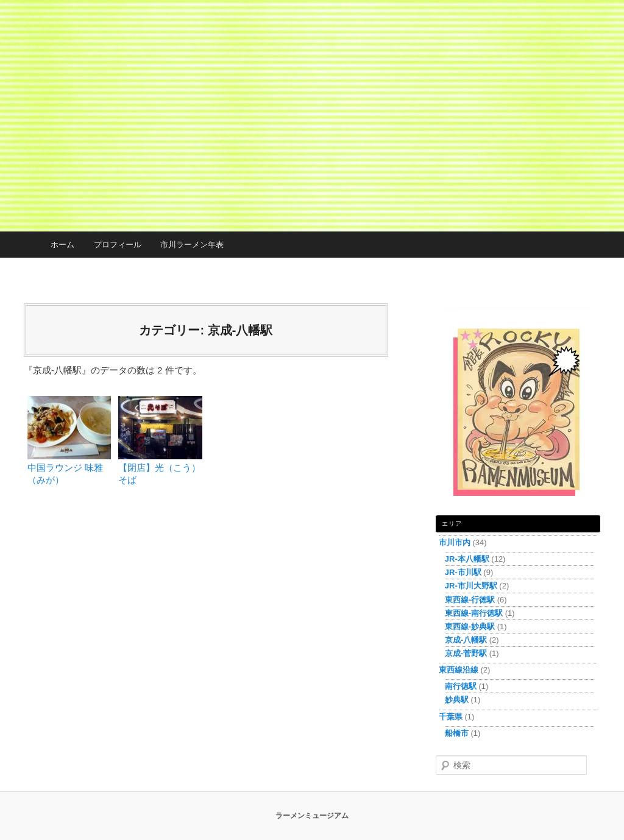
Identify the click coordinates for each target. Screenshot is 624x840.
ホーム (62, 245)
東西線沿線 (459, 670)
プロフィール (118, 245)
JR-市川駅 (463, 572)
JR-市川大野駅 (471, 586)
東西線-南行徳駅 (474, 613)
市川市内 (455, 542)
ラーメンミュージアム (312, 816)
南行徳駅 (461, 686)
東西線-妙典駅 (470, 626)
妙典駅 (457, 700)
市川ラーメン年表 (192, 245)
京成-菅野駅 (466, 653)
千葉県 (451, 717)
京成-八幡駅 (466, 640)
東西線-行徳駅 (470, 600)
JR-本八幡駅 (467, 559)
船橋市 (457, 733)
